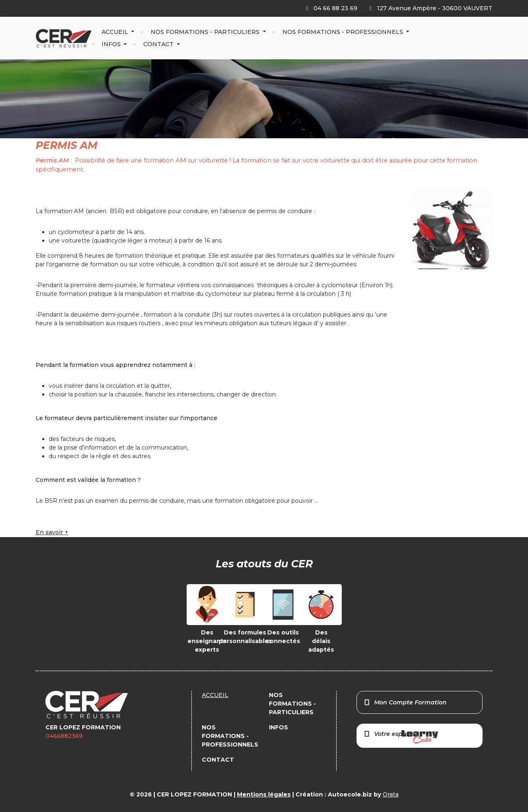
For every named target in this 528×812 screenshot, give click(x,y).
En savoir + (52, 532)
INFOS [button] (112, 44)
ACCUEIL (116, 32)
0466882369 (64, 736)
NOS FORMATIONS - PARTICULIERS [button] (206, 32)
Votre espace (401, 737)
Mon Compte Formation (405, 702)
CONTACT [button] (159, 44)
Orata (391, 794)
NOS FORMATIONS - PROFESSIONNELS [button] (344, 32)
